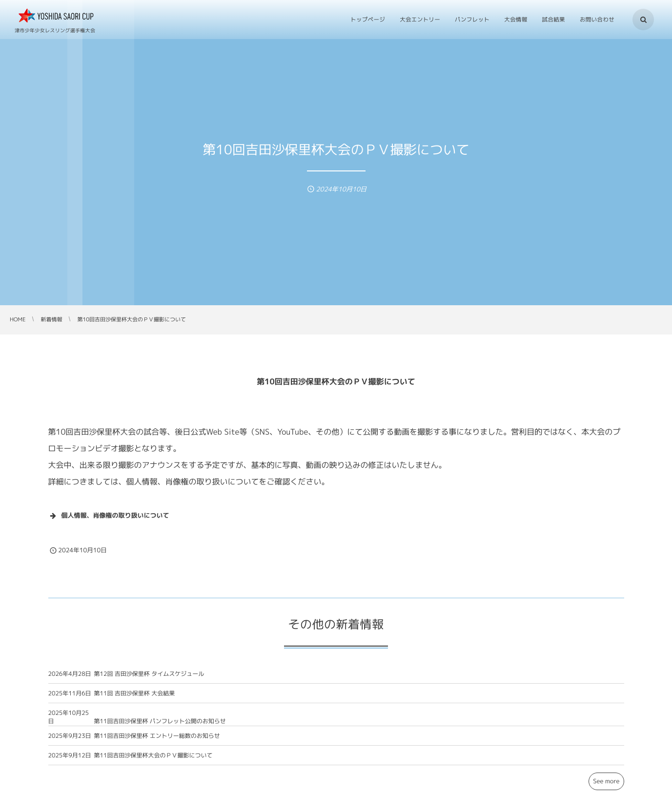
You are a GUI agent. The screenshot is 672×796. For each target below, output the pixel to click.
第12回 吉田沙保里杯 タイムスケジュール (149, 679)
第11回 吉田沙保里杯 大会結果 (135, 698)
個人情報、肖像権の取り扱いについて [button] (109, 516)
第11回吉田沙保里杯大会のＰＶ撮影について (153, 760)
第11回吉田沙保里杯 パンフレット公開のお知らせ (160, 726)
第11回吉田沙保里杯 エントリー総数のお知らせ (157, 741)
